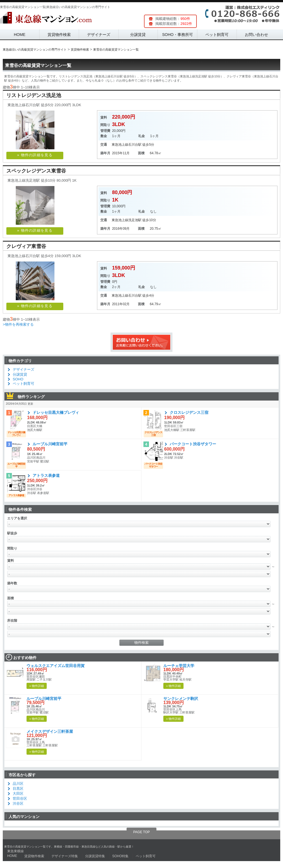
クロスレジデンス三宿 (189, 412)
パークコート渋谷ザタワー (193, 444)
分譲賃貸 (138, 35)
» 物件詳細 (37, 686)
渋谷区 (18, 803)
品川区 (18, 784)
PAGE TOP (141, 832)
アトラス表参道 (46, 475)
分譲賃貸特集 (95, 856)
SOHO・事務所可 (178, 35)
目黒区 (18, 789)
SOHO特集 (120, 856)
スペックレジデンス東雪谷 (36, 171)
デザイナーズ (99, 35)
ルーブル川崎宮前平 (50, 444)
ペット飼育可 (217, 35)
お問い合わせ (256, 35)
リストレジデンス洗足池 (34, 95)
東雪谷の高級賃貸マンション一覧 (38, 65)
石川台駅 (135, 145)
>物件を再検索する (18, 324)
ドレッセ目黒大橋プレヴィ (56, 412)
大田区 (18, 794)
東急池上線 (120, 145)
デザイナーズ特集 (65, 856)
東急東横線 (15, 851)
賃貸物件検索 (59, 35)
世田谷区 (20, 798)
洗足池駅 (135, 220)
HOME (20, 35)
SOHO (18, 379)
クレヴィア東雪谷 (26, 246)
